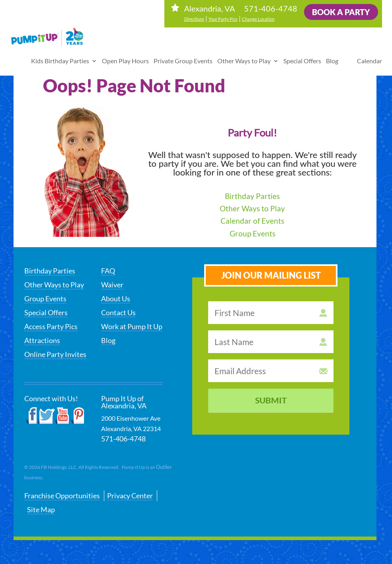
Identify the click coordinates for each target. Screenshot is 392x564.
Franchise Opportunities (62, 496)
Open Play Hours (125, 57)
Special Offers (302, 57)
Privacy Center (130, 496)
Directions (194, 19)
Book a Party (341, 12)
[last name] (271, 342)
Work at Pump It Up (132, 326)
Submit (271, 400)
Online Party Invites (55, 354)
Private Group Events (183, 57)
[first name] (271, 313)
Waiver (112, 285)
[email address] (271, 371)
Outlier (164, 467)
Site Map (41, 509)
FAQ (108, 271)
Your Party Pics (223, 19)
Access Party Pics (51, 326)
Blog (332, 57)
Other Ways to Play (244, 57)
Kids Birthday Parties (60, 57)
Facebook (31, 416)
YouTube (62, 416)
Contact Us (118, 312)
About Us (116, 299)
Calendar (370, 57)
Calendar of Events (252, 221)
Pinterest (77, 416)
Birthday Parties (252, 196)
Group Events (253, 233)
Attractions (42, 340)
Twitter (47, 416)
